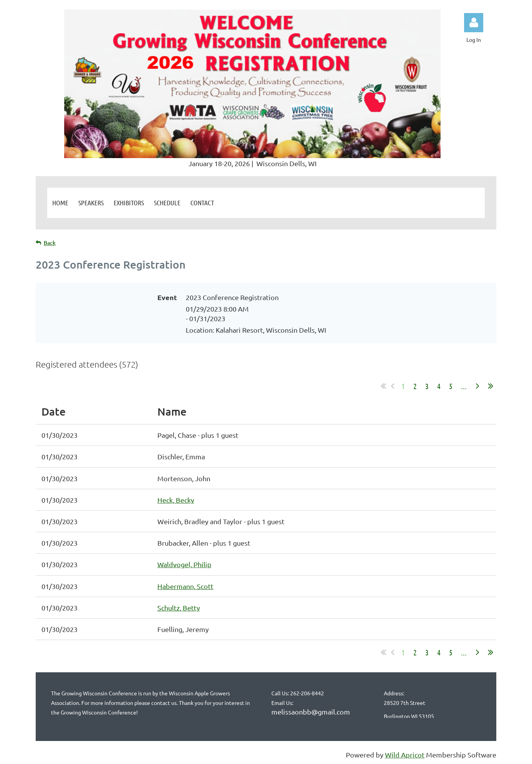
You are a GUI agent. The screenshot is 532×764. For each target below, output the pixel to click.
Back (50, 243)
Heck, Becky (176, 500)
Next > (477, 386)
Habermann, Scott (185, 586)
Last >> (491, 386)
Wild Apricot (405, 755)
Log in (474, 23)
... (464, 386)
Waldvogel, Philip (184, 564)
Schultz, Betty (179, 608)
